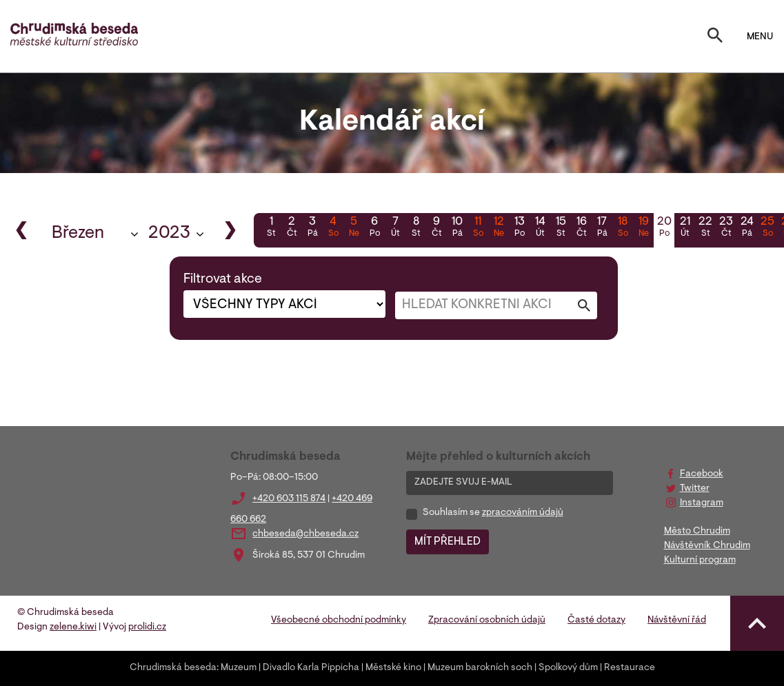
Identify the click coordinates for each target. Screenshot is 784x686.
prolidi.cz (147, 627)
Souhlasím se (493, 513)
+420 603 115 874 (289, 499)
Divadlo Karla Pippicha (311, 668)
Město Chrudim (697, 532)
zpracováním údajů (523, 513)
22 (705, 228)
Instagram (702, 503)
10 (457, 228)
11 (478, 228)
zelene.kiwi (73, 627)
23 (726, 228)
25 (767, 228)
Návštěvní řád (677, 621)
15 (561, 228)
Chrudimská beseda (173, 668)
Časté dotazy (596, 621)
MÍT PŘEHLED (448, 542)
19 (643, 228)
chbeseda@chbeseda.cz (305, 534)
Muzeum (239, 668)
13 (519, 228)
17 (602, 228)
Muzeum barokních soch (480, 668)
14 (540, 228)
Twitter (695, 489)
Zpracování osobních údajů (487, 621)
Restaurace (630, 668)
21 (685, 228)
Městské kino (393, 668)
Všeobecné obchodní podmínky (339, 621)
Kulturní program (700, 561)
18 (623, 228)
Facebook (702, 474)
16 (581, 228)
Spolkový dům (568, 668)
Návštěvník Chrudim (707, 546)
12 (499, 228)
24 (747, 228)
